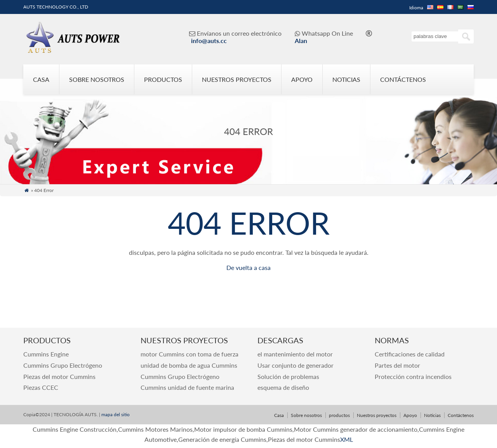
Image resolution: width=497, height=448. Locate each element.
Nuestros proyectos (237, 79)
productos (163, 79)
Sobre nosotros (97, 79)
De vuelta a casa (248, 267)
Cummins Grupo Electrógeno (63, 365)
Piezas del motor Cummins (59, 376)
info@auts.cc (209, 41)
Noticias (346, 79)
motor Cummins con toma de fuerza (189, 354)
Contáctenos (403, 79)
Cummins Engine (46, 354)
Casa (41, 79)
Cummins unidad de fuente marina (187, 387)
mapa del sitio (115, 414)
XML (347, 439)
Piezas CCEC (41, 387)
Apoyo (302, 79)
